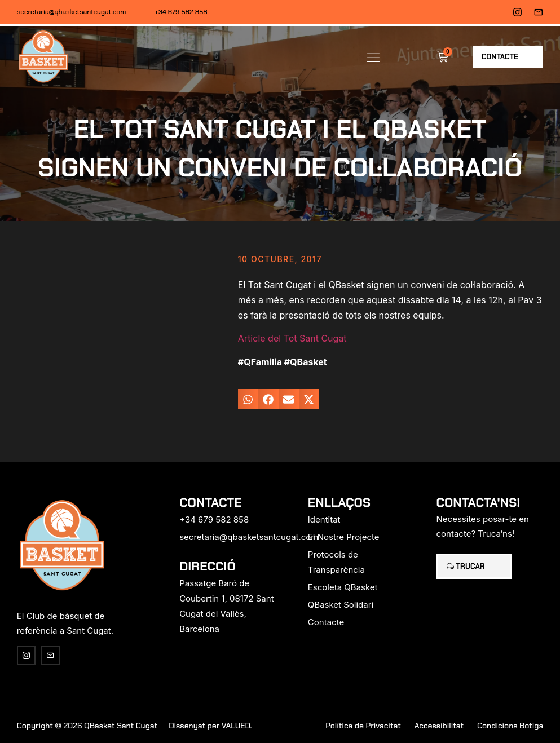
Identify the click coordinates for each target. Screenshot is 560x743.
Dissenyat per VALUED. (210, 726)
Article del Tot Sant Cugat (292, 338)
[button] (373, 57)
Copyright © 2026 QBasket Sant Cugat (87, 726)
